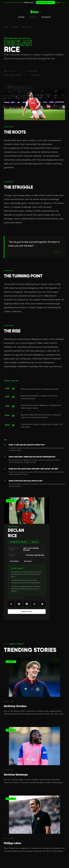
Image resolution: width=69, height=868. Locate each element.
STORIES (15, 27)
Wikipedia (28, 561)
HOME (6, 27)
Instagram (14, 561)
